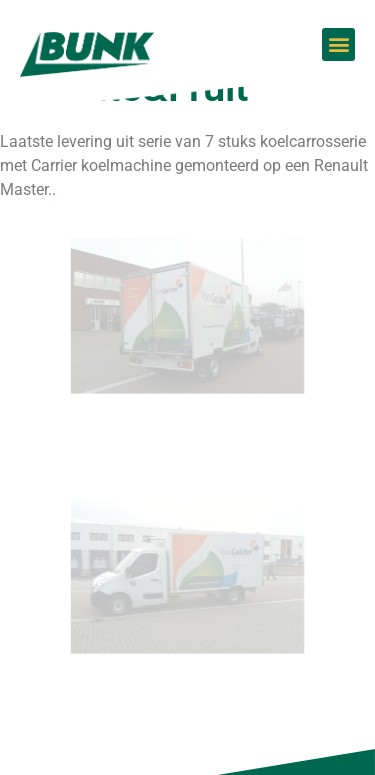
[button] (338, 44)
